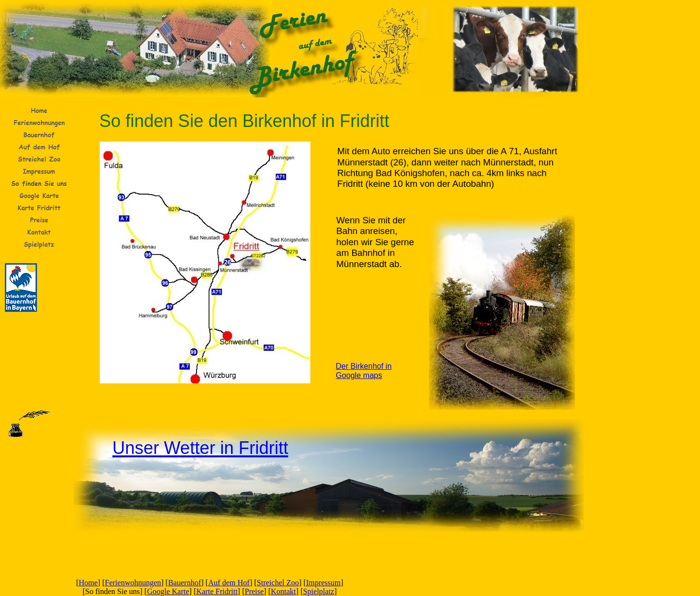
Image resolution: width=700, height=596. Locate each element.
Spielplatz (319, 591)
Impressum (323, 583)
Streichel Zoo (278, 583)
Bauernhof (185, 583)
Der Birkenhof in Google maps (364, 371)
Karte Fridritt (217, 591)
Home (88, 583)
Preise (254, 591)
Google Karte (168, 591)
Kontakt (284, 591)
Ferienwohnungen (133, 583)
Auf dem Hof (229, 583)
